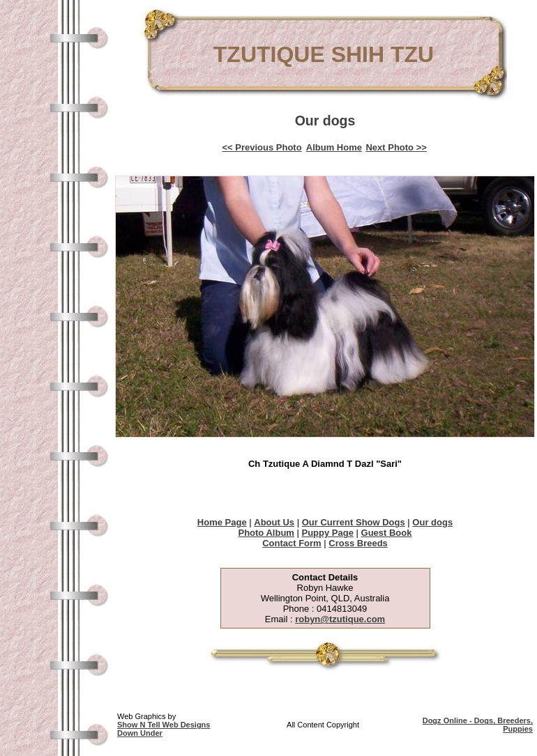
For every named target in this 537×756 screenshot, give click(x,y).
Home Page (222, 522)
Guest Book (387, 533)
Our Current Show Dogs (354, 522)
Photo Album (266, 533)
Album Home (334, 147)
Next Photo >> (396, 147)
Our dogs (432, 522)
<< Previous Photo (262, 147)
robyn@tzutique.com (340, 619)
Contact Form (292, 543)
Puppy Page (328, 533)
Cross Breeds (358, 543)
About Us (274, 522)
